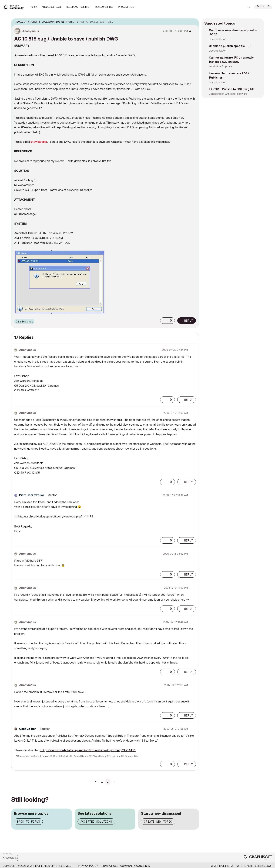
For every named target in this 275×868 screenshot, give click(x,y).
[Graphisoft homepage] (258, 858)
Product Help (127, 7)
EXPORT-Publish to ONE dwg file (232, 89)
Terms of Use (109, 866)
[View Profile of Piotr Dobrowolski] (32, 495)
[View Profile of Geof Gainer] (28, 729)
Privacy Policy (88, 866)
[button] (164, 321)
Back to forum (28, 822)
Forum (33, 7)
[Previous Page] (96, 782)
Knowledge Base (52, 7)
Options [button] (194, 22)
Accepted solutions (96, 822)
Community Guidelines (135, 866)
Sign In (263, 6)
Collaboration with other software (228, 94)
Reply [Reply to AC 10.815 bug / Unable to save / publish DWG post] (189, 321)
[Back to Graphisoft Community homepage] (14, 7)
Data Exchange (24, 322)
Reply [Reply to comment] (189, 400)
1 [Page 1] (102, 782)
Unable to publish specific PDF (230, 46)
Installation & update (220, 66)
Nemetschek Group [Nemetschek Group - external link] (259, 866)
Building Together (78, 7)
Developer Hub (104, 7)
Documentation (218, 39)
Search (238, 7)
